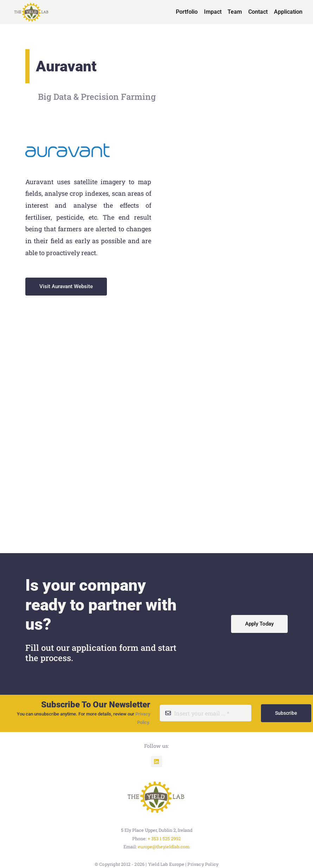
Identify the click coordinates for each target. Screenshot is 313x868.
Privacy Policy (203, 864)
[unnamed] (156, 780)
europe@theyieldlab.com (164, 847)
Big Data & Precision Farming (97, 97)
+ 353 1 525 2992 (164, 838)
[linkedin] (156, 762)
